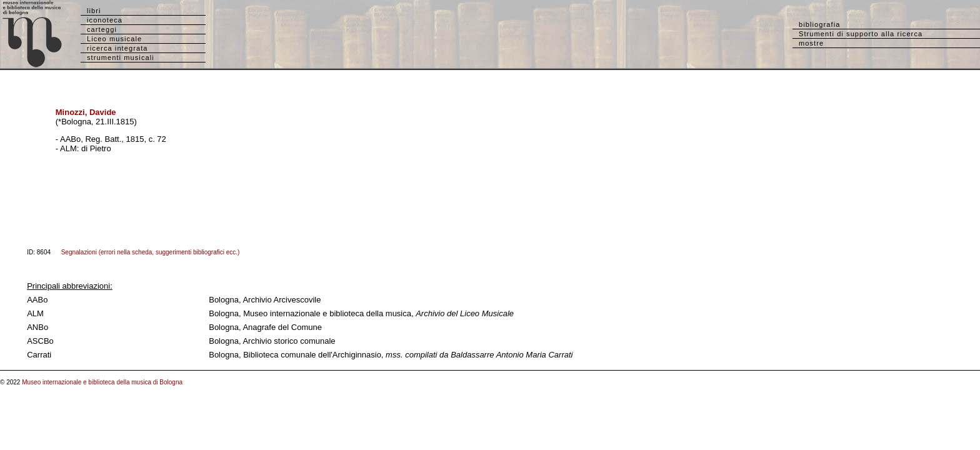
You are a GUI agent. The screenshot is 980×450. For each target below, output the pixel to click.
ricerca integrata (117, 48)
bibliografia (819, 24)
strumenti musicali (121, 57)
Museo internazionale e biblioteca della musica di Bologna (102, 382)
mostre (811, 43)
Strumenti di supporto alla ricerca (861, 34)
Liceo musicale (114, 39)
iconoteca (105, 20)
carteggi (102, 29)
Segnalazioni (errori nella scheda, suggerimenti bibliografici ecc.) (151, 252)
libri (94, 11)
